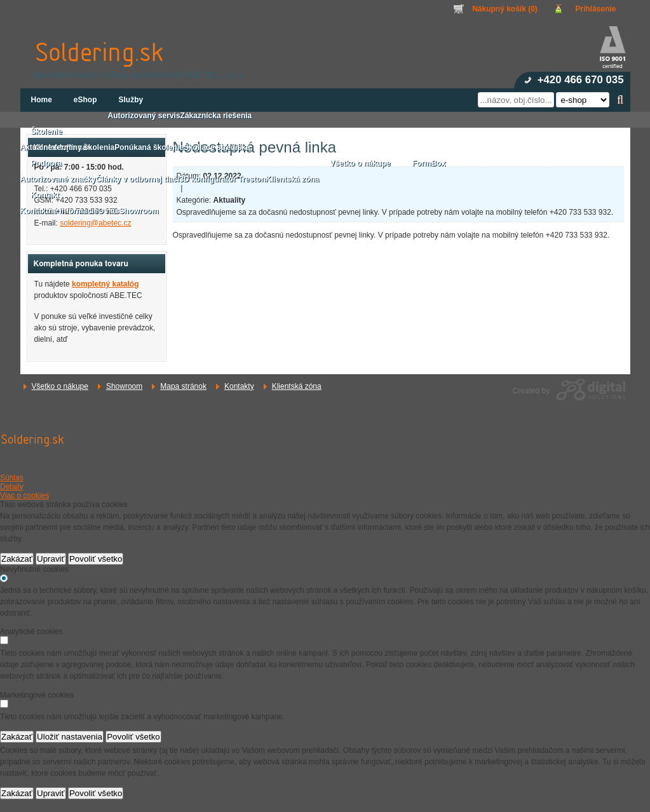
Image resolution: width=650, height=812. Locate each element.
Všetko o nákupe (60, 386)
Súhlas (12, 478)
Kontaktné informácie (59, 211)
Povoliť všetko (96, 559)
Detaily (12, 487)
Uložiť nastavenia (70, 737)
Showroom (124, 386)
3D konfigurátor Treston (222, 179)
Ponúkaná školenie (149, 147)
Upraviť (51, 559)
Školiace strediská (217, 147)
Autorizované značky (58, 179)
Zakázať (17, 559)
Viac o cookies (24, 496)
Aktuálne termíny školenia (68, 147)
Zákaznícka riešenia (216, 116)
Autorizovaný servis (144, 116)
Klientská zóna (297, 386)
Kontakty (239, 386)
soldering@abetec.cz (95, 223)
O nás (108, 211)
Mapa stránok (183, 386)
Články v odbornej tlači (138, 179)
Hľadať (620, 100)
